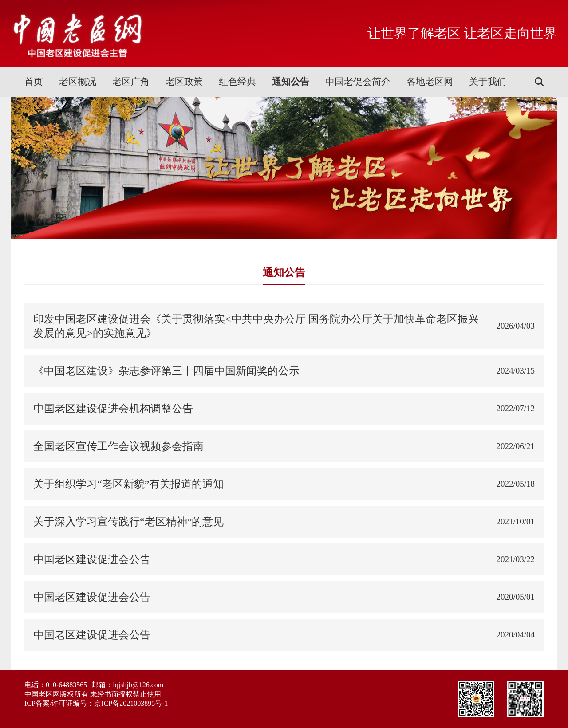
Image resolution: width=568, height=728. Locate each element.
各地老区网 (430, 82)
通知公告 (291, 82)
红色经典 (237, 82)
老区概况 (78, 82)
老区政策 (184, 82)
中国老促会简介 (358, 82)
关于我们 (488, 82)
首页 (34, 82)
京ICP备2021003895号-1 (131, 703)
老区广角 (131, 82)
